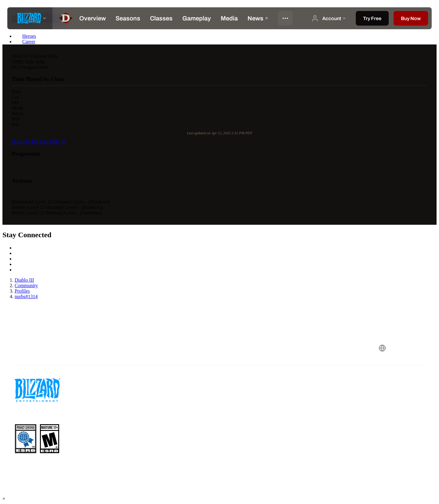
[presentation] (30, 18)
